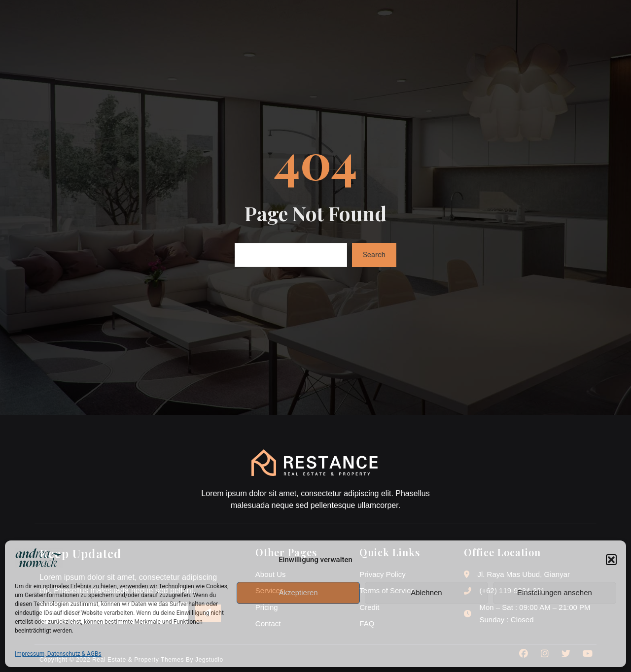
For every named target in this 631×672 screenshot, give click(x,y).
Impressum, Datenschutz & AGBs (58, 654)
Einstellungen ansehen (555, 592)
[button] (611, 560)
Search (374, 255)
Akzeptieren (298, 592)
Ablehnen (426, 592)
